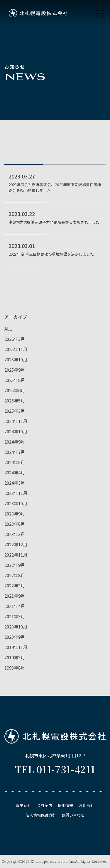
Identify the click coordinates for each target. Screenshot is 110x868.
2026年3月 (15, 339)
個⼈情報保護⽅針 (41, 815)
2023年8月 (15, 524)
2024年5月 (15, 462)
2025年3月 (15, 411)
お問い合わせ (73, 815)
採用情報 (65, 805)
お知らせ (87, 805)
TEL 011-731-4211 (55, 769)
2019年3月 (15, 657)
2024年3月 (15, 483)
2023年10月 (16, 503)
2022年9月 (15, 565)
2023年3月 (15, 534)
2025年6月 (15, 390)
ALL (8, 329)
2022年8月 (15, 575)
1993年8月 (15, 668)
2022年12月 (16, 544)
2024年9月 (15, 442)
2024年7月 (15, 452)
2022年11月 (16, 555)
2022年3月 (15, 585)
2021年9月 (15, 596)
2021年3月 (15, 616)
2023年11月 (16, 493)
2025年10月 (16, 359)
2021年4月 (15, 606)
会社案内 (45, 805)
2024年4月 (15, 472)
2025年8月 (15, 380)
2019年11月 (16, 647)
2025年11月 (16, 349)
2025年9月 (15, 370)
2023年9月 (15, 514)
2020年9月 (15, 637)
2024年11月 (16, 421)
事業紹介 (23, 805)
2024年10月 (16, 431)
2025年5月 (15, 401)
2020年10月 (16, 627)
